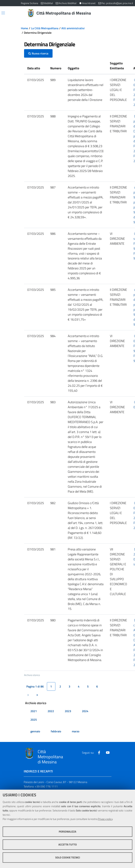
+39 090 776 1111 (46, 786)
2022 (51, 711)
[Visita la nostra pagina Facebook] (99, 753)
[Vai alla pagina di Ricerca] (112, 13)
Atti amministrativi (73, 28)
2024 (85, 711)
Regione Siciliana (29, 3)
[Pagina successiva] (28, 695)
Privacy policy (105, 819)
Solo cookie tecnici (68, 857)
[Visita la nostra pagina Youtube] (108, 753)
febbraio (56, 731)
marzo (76, 731)
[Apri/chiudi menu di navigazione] (3, 13)
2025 (34, 720)
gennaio (35, 731)
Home (24, 28)
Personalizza (67, 832)
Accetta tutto (68, 845)
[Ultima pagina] (37, 695)
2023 (68, 711)
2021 (34, 711)
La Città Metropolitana (45, 28)
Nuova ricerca (38, 53)
